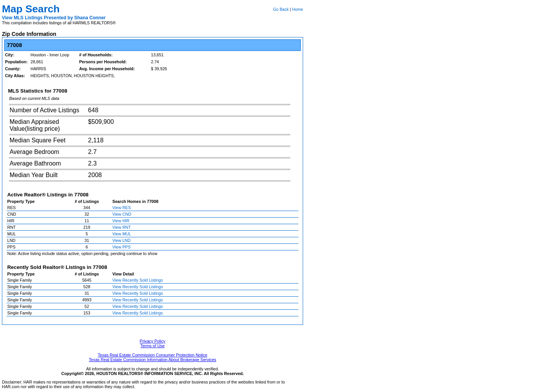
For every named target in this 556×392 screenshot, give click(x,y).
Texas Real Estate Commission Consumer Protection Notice (153, 355)
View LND (121, 240)
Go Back (281, 9)
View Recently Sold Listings (138, 280)
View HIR (121, 221)
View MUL (122, 234)
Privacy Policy (153, 341)
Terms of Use (153, 346)
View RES (122, 208)
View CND (122, 214)
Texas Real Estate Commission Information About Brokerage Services (153, 360)
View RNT (122, 227)
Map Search (31, 9)
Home (298, 9)
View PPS (121, 247)
